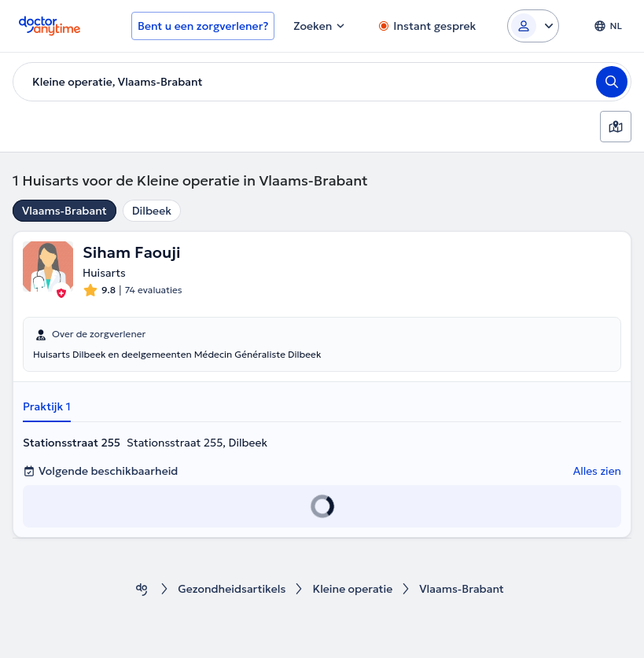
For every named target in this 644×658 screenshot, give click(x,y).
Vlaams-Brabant (64, 211)
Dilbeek (152, 211)
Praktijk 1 (47, 406)
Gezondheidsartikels (232, 589)
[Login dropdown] (533, 26)
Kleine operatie (352, 589)
